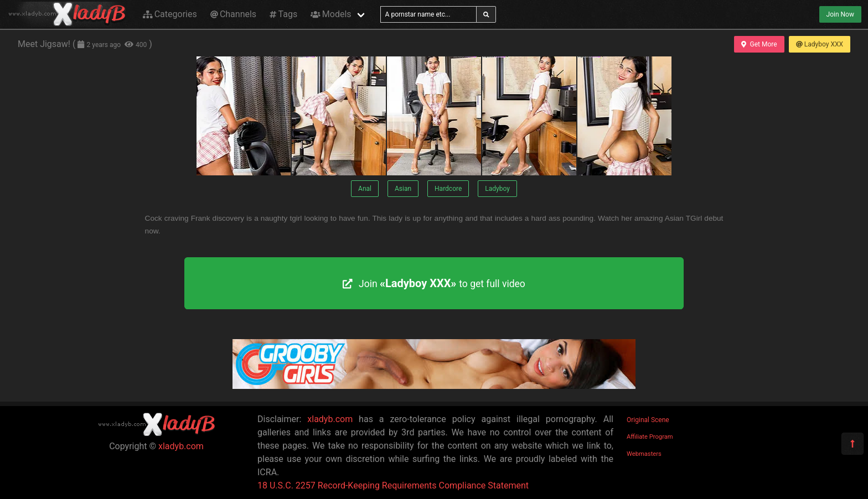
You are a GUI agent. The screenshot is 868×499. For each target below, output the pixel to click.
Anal (365, 189)
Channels (233, 14)
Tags (283, 14)
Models (331, 14)
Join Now (840, 14)
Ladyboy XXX (820, 44)
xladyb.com (181, 446)
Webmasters (644, 454)
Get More (759, 44)
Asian (403, 189)
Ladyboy (497, 189)
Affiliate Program (650, 437)
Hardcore (448, 189)
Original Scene (648, 420)
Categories (170, 14)
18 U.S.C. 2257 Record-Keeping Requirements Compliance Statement (393, 485)
